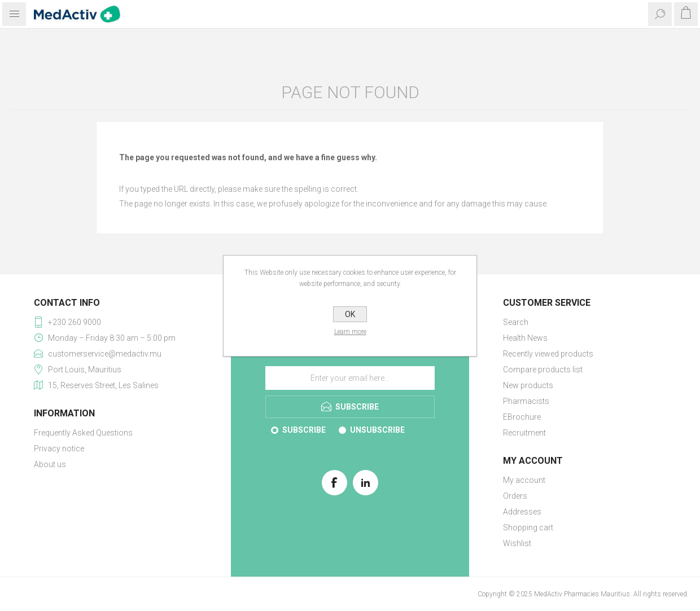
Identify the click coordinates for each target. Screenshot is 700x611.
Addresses (522, 512)
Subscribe (304, 430)
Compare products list (543, 370)
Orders (515, 496)
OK (350, 314)
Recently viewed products (548, 354)
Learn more (350, 332)
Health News (525, 338)
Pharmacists (526, 401)
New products (528, 385)
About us (50, 464)
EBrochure (522, 417)
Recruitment (524, 433)
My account (524, 480)
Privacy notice (59, 449)
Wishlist (517, 543)
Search (516, 322)
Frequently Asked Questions (83, 433)
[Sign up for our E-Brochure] (350, 378)
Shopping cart (528, 528)
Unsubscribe (377, 430)
